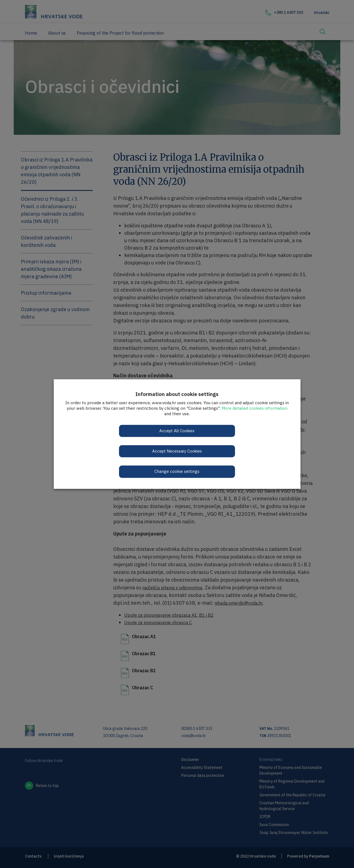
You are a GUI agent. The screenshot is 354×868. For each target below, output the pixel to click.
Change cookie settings (177, 472)
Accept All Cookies (177, 431)
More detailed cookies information (254, 408)
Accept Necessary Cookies (177, 451)
